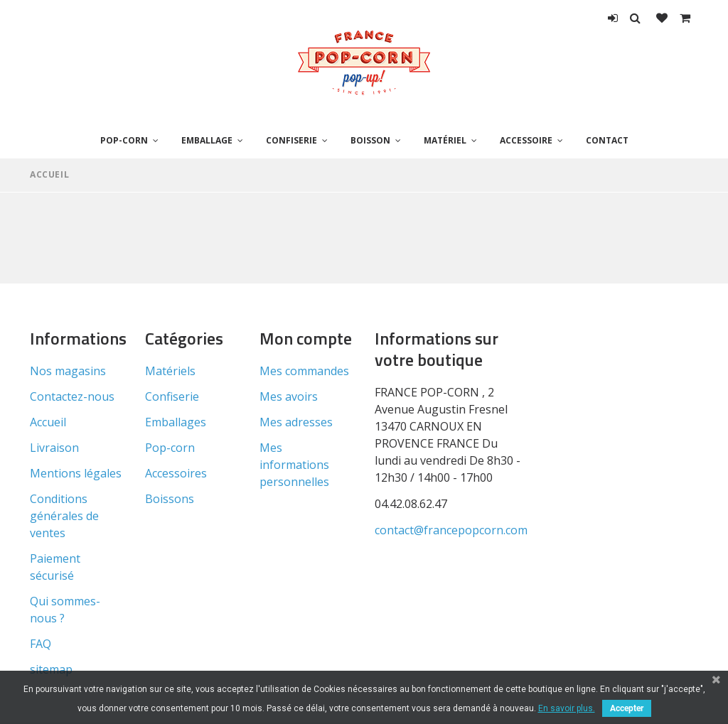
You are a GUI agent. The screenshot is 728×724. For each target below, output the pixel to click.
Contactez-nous (72, 396)
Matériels (170, 371)
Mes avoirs (289, 396)
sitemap (51, 669)
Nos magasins (68, 371)
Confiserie (291, 140)
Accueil (49, 174)
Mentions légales (76, 473)
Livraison (54, 448)
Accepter (627, 708)
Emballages (176, 422)
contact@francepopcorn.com (451, 530)
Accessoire (526, 140)
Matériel (445, 140)
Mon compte (306, 338)
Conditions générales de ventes (64, 516)
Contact (607, 140)
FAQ (41, 644)
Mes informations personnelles (294, 465)
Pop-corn (124, 140)
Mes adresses (296, 422)
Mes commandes (304, 371)
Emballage (207, 140)
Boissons (170, 499)
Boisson (370, 140)
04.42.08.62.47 (411, 504)
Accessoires (176, 473)
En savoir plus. (567, 708)
